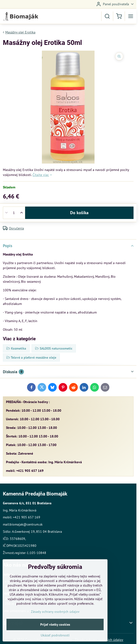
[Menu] (131, 16)
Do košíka (79, 213)
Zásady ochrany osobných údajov (55, 626)
